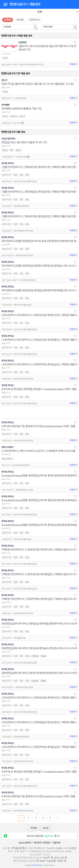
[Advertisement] (39, 412)
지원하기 (73, 64)
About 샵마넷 (25, 843)
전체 (39, 12)
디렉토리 (5, 4)
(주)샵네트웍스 (37, 865)
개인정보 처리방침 (42, 843)
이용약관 (56, 843)
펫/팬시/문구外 (19, 4)
